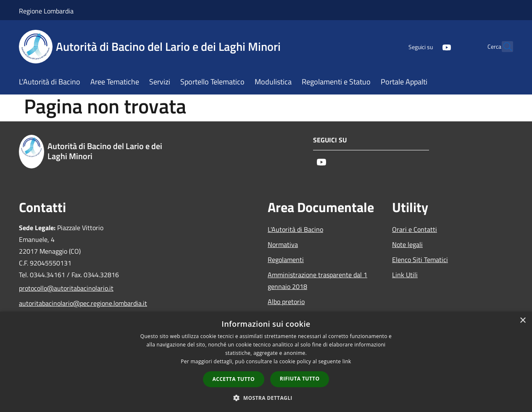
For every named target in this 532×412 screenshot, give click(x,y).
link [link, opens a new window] (347, 361)
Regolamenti (286, 260)
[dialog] (266, 362)
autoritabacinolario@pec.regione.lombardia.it (76, 303)
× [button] (523, 321)
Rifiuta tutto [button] (300, 379)
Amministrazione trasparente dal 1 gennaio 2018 (317, 281)
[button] (266, 398)
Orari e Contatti (415, 229)
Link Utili (405, 275)
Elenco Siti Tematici (420, 260)
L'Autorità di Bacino (295, 229)
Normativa (283, 244)
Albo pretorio (286, 302)
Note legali (407, 244)
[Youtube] (428, 46)
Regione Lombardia (46, 11)
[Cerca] (503, 47)
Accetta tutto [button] (234, 379)
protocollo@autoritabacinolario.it (66, 288)
